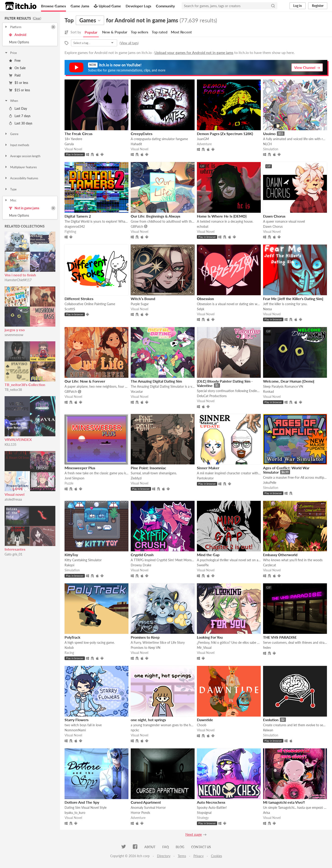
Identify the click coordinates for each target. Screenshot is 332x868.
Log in (298, 6)
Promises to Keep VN (146, 648)
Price (11, 53)
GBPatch (137, 226)
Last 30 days (21, 123)
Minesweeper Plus (80, 468)
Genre (11, 134)
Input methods (17, 145)
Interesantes (15, 549)
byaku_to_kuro (75, 813)
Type (10, 189)
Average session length (22, 156)
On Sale (17, 68)
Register (318, 6)
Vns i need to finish (20, 275)
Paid (15, 75)
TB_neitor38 (13, 390)
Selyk (201, 309)
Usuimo (269, 134)
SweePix (203, 565)
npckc (135, 730)
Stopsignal (204, 813)
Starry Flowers (77, 720)
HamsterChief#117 (18, 280)
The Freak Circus (79, 134)
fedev (267, 648)
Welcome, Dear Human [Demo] (289, 381)
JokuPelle (270, 483)
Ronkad (268, 391)
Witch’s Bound (143, 299)
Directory (164, 856)
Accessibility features (21, 178)
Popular (91, 32)
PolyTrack (73, 637)
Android (18, 35)
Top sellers (139, 32)
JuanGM (203, 139)
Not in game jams (24, 208)
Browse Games (53, 6)
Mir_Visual (204, 648)
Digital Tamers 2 (78, 216)
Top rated (160, 32)
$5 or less (19, 83)
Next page (194, 834)
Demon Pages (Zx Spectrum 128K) (225, 134)
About (150, 847)
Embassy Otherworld (280, 555)
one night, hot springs (148, 720)
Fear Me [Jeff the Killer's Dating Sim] (293, 299)
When (11, 101)
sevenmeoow (14, 335)
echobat (203, 226)
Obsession (205, 299)
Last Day (18, 108)
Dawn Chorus (274, 216)
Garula (69, 144)
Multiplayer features (21, 167)
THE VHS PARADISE (280, 637)
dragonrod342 (75, 226)
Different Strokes (79, 299)
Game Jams (80, 6)
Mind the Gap (208, 555)
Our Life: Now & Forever (85, 381)
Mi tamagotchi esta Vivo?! (284, 802)
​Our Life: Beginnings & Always (156, 216)
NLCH (267, 144)
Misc (10, 200)
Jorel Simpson (74, 478)
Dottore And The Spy (82, 802)
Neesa (267, 309)
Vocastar (137, 391)
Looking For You (210, 637)
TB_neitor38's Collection (25, 385)
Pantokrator (205, 478)
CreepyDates (142, 134)
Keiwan (268, 730)
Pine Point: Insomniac (148, 468)
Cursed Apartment (146, 802)
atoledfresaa (13, 499)
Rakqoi (69, 565)
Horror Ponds (140, 813)
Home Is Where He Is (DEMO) (222, 216)
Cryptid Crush (142, 555)
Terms (182, 856)
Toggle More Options (30, 42)
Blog (180, 847)
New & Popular (115, 32)
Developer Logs (138, 6)
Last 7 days (20, 116)
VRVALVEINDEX (18, 439)
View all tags (129, 43)
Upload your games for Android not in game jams (194, 52)
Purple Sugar (140, 304)
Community (165, 6)
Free (15, 61)
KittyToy (71, 555)
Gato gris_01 (13, 554)
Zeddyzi (136, 478)
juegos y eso (15, 330)
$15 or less (19, 90)
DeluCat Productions (212, 396)
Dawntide (205, 720)
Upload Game (107, 6)
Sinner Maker (208, 468)
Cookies (216, 856)
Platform (13, 27)
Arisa (267, 813)
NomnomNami (75, 730)
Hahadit (136, 144)
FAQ (166, 847)
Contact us (201, 847)
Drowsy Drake (141, 565)
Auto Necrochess (211, 802)
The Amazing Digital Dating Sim (156, 381)
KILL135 (10, 444)
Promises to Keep (145, 637)
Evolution (271, 720)
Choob (202, 725)
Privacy (199, 856)
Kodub (69, 648)
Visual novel (15, 494)
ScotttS (70, 309)
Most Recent (181, 32)
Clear (37, 18)
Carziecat (270, 565)
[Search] (273, 6)
